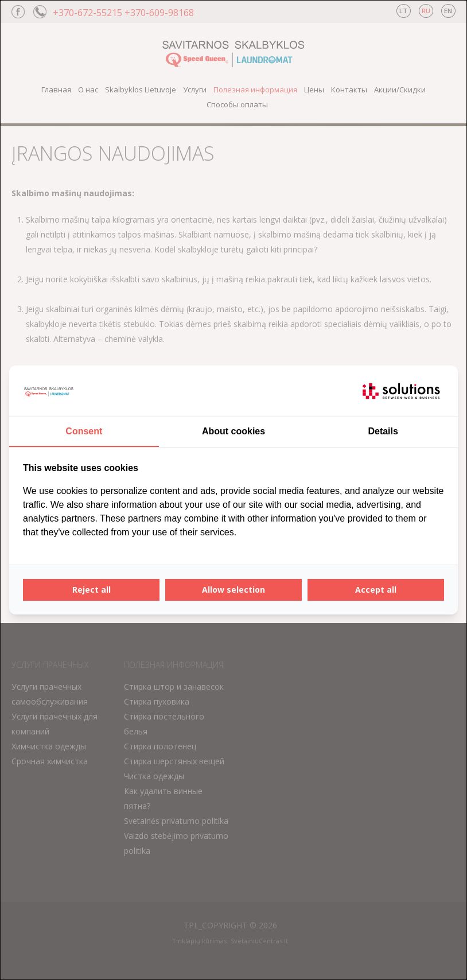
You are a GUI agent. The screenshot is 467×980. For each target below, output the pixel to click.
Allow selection (234, 590)
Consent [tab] (84, 431)
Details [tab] (383, 431)
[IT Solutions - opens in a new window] (401, 391)
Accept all (376, 590)
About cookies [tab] (234, 431)
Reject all (92, 590)
